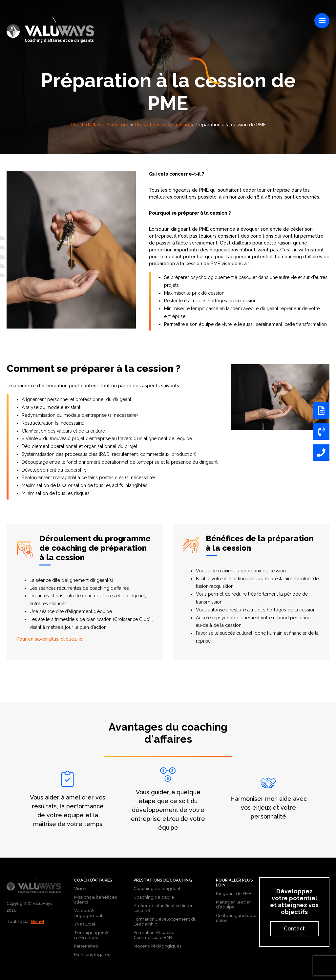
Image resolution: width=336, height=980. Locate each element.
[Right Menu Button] (322, 21)
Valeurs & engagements (89, 913)
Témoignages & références (91, 935)
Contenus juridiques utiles (237, 918)
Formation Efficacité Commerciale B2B (154, 935)
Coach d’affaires (93, 880)
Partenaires (86, 946)
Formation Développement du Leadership (165, 922)
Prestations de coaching (162, 125)
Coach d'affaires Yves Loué (100, 125)
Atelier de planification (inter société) (163, 908)
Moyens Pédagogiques (157, 946)
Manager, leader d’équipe (233, 905)
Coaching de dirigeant (157, 889)
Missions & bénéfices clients (95, 900)
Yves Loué (85, 924)
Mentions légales (92, 955)
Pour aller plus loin (234, 883)
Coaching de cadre (154, 897)
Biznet (38, 921)
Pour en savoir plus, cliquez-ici (50, 639)
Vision (80, 889)
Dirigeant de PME (234, 894)
